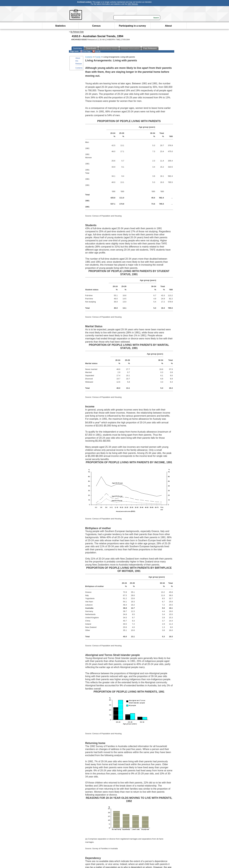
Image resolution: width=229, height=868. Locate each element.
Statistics (60, 26)
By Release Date (77, 32)
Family (98, 57)
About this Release (79, 61)
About (168, 26)
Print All (96, 51)
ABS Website (133, 4)
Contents (79, 68)
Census (96, 26)
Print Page (85, 51)
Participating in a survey (132, 26)
